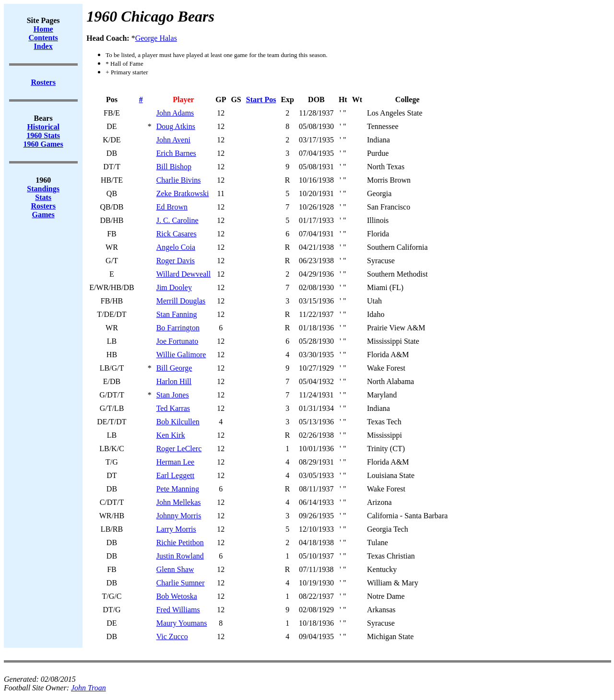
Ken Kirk (171, 435)
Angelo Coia (176, 247)
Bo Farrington (178, 328)
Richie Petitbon (180, 542)
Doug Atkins (176, 126)
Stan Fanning (177, 314)
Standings (43, 189)
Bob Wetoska (177, 596)
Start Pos (261, 99)
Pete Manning (178, 489)
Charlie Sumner (181, 583)
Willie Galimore (181, 355)
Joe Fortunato (177, 341)
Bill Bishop (174, 167)
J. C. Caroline (177, 220)
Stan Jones (173, 395)
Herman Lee (176, 462)
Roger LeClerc (179, 449)
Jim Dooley (174, 287)
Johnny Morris (179, 516)
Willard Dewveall (184, 274)
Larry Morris (176, 529)
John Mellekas (179, 502)
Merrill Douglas (181, 301)
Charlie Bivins (179, 180)
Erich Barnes (176, 153)
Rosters (43, 206)
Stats (43, 197)
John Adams (175, 113)
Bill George (174, 368)
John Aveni (173, 140)
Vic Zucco (172, 636)
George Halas (156, 38)
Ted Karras (173, 408)
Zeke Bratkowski (183, 193)
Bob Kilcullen (178, 422)
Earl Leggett (176, 475)
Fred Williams (178, 610)
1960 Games (43, 144)
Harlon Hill (174, 381)
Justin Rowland (180, 556)
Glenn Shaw (175, 569)
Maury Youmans (182, 623)
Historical (43, 127)
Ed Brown (172, 207)
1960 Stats (43, 135)
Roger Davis (176, 261)
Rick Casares (177, 234)
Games (43, 215)
